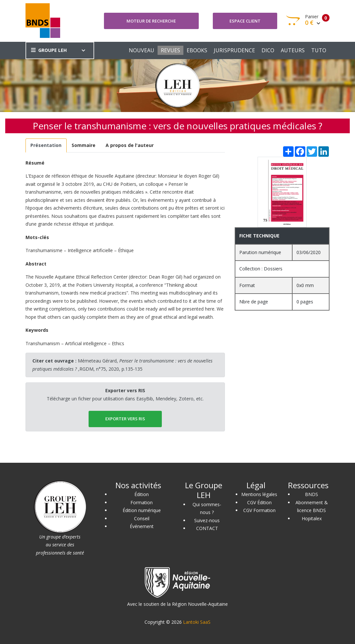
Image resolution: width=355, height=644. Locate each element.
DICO (268, 50)
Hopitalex (312, 518)
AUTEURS (293, 50)
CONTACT (207, 528)
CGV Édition (259, 502)
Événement (142, 526)
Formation (142, 502)
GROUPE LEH (49, 50)
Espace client (245, 21)
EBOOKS (197, 50)
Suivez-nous (207, 520)
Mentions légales (259, 494)
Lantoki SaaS (197, 622)
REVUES (170, 50)
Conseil (142, 518)
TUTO (319, 50)
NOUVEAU (142, 50)
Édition (142, 494)
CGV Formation (259, 510)
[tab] (46, 145)
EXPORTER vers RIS (125, 419)
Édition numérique (142, 510)
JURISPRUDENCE (234, 50)
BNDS (312, 494)
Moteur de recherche (151, 21)
